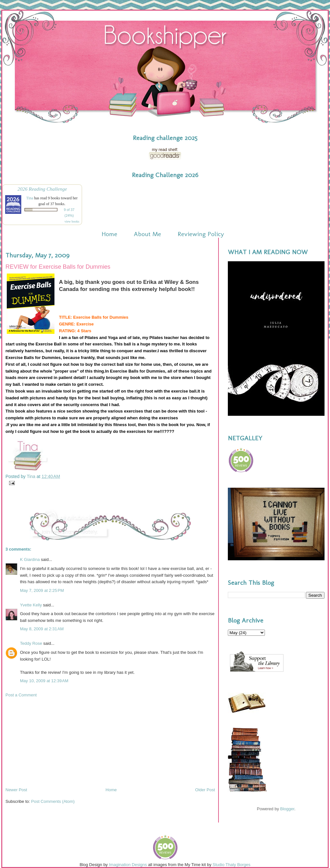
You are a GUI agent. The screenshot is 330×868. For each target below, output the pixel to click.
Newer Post (16, 790)
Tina (30, 198)
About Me (147, 234)
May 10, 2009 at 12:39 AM (44, 681)
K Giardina (30, 559)
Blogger (287, 809)
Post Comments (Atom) (53, 801)
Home (109, 234)
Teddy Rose (31, 643)
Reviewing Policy (201, 234)
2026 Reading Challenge (42, 189)
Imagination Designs (128, 865)
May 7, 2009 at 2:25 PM (42, 590)
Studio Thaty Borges (232, 865)
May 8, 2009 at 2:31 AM (42, 629)
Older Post (205, 790)
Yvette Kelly (31, 605)
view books (72, 221)
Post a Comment (21, 695)
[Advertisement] (54, 742)
